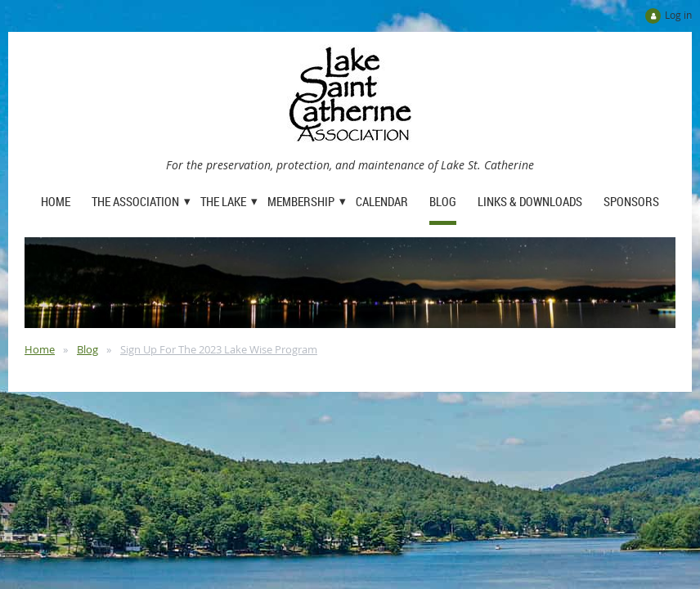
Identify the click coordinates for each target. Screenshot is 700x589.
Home (40, 349)
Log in (678, 15)
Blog (87, 349)
